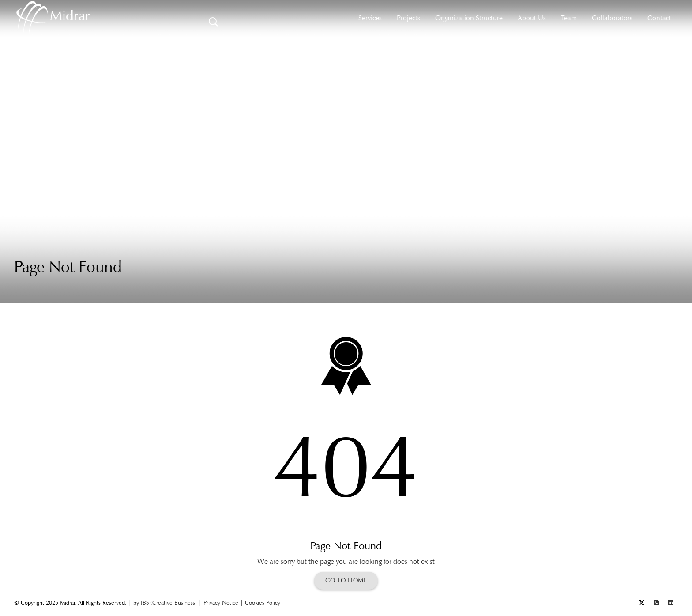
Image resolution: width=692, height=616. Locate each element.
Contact (659, 18)
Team (569, 18)
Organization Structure (469, 18)
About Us (532, 18)
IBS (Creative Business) (169, 603)
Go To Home (346, 580)
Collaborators (612, 18)
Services (370, 18)
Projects (408, 18)
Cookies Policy (263, 603)
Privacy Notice (221, 603)
